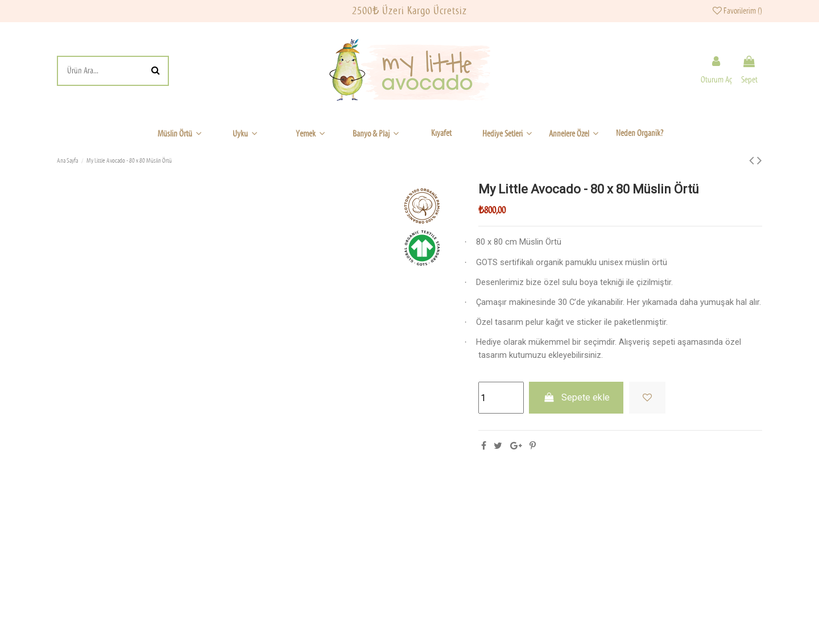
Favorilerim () (737, 11)
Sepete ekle (576, 397)
